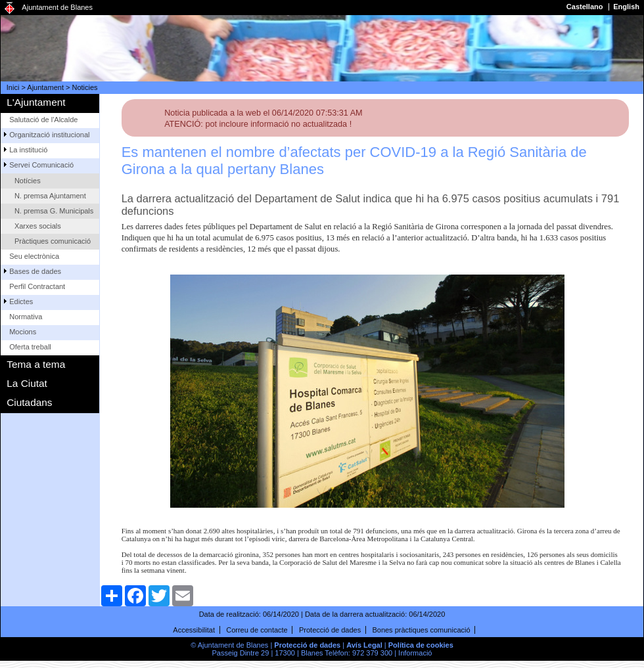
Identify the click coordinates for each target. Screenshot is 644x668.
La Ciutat (27, 383)
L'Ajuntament (36, 102)
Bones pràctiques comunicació (421, 630)
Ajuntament (45, 87)
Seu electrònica (34, 256)
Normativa (26, 317)
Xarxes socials (38, 226)
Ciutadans (29, 402)
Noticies (85, 87)
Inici (13, 87)
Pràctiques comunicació (53, 241)
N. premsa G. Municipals (54, 211)
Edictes (21, 301)
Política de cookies (421, 645)
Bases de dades (35, 271)
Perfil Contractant (37, 286)
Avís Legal (364, 645)
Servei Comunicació (41, 165)
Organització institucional (49, 135)
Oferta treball (30, 347)
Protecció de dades (330, 630)
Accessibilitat (194, 630)
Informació (415, 653)
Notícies (28, 181)
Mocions (23, 332)
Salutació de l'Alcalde (43, 120)
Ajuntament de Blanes (57, 7)
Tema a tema (36, 364)
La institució (28, 150)
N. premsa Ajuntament (50, 196)
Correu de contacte (257, 630)
